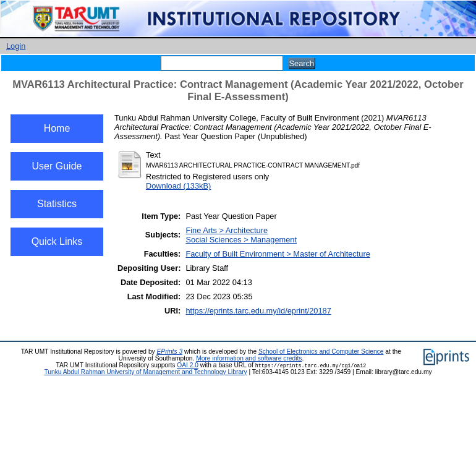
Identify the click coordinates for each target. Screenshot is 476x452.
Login (16, 46)
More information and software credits (249, 358)
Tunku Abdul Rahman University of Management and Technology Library (145, 372)
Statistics (57, 204)
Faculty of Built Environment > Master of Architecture (278, 254)
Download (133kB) (178, 186)
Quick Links (57, 241)
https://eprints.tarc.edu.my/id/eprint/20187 (258, 311)
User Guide (57, 166)
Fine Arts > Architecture (227, 230)
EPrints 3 (170, 352)
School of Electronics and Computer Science (321, 352)
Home (57, 128)
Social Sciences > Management (241, 240)
